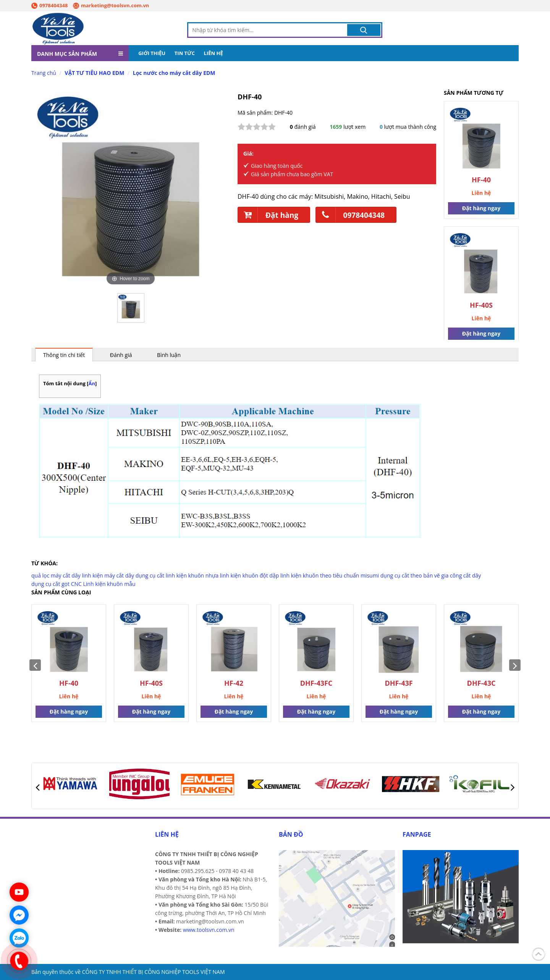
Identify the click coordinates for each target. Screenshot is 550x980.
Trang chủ (44, 73)
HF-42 (234, 684)
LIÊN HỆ (214, 54)
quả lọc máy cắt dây (56, 576)
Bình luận (169, 355)
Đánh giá (121, 355)
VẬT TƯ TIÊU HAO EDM (94, 73)
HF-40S (481, 306)
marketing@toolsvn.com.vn (111, 5)
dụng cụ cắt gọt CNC (57, 584)
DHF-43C (481, 684)
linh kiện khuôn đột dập (250, 576)
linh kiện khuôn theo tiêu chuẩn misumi (330, 576)
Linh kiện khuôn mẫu (109, 584)
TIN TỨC (185, 54)
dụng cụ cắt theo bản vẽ (410, 576)
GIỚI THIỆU (152, 54)
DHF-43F (399, 684)
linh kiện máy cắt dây (108, 576)
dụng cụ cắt (150, 576)
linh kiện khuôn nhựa (192, 576)
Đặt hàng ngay (481, 208)
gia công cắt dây (461, 576)
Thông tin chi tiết (64, 355)
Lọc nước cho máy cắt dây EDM (174, 73)
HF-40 (481, 180)
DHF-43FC (316, 684)
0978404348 (49, 5)
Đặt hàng (268, 215)
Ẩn (92, 384)
